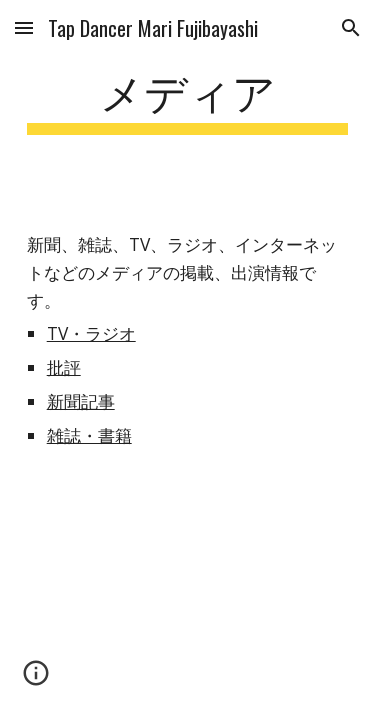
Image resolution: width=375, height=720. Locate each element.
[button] (24, 27)
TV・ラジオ (91, 333)
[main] (188, 99)
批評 (64, 367)
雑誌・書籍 (89, 435)
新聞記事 (81, 401)
